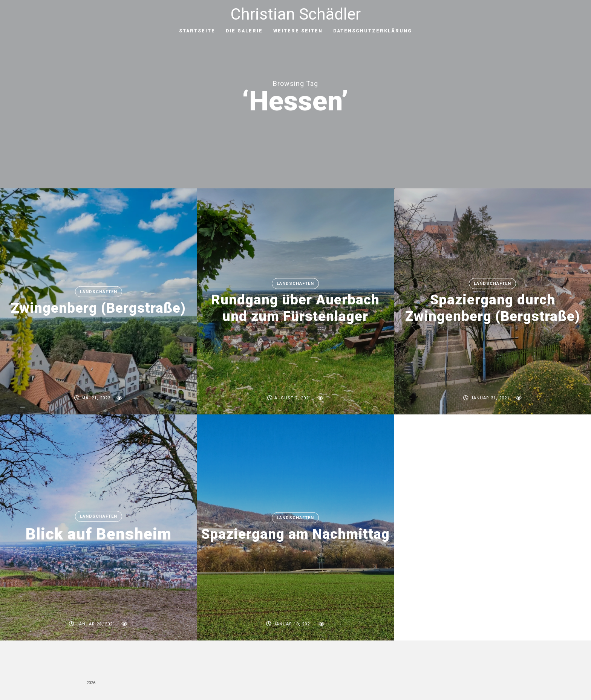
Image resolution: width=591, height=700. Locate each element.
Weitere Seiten (298, 31)
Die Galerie (244, 31)
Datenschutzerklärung (373, 31)
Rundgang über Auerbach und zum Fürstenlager (295, 308)
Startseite (197, 31)
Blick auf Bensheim (99, 534)
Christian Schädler (296, 14)
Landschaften (99, 292)
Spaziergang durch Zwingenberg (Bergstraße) (493, 308)
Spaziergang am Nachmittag (295, 534)
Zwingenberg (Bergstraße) (98, 308)
